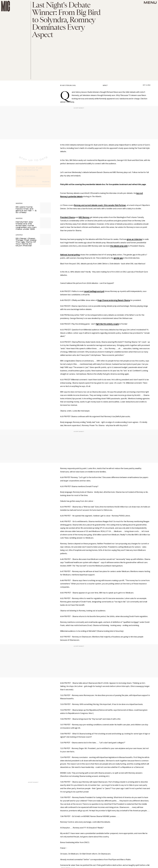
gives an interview (134, 239)
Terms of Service (44, 186)
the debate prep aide (119, 246)
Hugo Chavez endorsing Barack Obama (114, 300)
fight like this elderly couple (107, 324)
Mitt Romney (84, 217)
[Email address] (33, 177)
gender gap (118, 258)
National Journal (67, 255)
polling (77, 255)
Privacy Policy (20, 187)
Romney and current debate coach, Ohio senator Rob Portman (100, 205)
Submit (46, 183)
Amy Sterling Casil (69, 85)
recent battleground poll (94, 291)
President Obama (68, 217)
